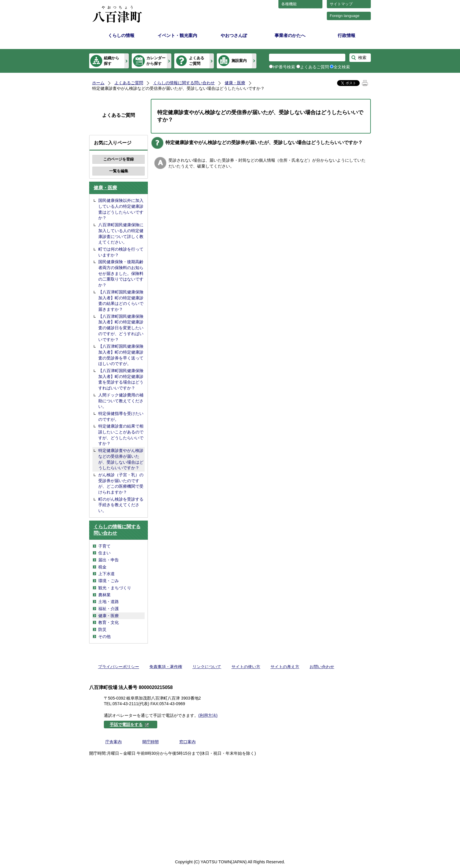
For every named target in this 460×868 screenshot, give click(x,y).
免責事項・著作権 (166, 667)
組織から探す (111, 61)
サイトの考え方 (285, 667)
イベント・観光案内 (177, 35)
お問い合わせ (322, 667)
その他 (104, 636)
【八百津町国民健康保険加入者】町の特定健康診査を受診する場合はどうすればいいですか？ (121, 379)
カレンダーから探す (156, 61)
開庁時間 (150, 742)
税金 (102, 567)
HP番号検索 (284, 67)
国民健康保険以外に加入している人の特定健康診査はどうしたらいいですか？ (121, 209)
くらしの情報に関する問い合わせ (184, 83)
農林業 (104, 595)
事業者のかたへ (290, 35)
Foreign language (345, 16)
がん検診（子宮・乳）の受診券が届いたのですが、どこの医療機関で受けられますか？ (121, 483)
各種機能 (289, 4)
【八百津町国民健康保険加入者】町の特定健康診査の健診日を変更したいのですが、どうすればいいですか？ (121, 328)
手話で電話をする (129, 725)
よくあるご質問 (197, 61)
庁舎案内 (114, 742)
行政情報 (346, 35)
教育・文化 (109, 622)
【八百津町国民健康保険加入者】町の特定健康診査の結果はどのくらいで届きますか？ (121, 301)
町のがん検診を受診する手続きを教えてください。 (121, 505)
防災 (102, 629)
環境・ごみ (109, 581)
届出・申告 (109, 560)
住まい (104, 553)
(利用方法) (208, 715)
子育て (104, 546)
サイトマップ (341, 4)
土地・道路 (109, 602)
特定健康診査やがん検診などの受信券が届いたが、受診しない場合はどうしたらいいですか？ (121, 459)
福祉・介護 (109, 609)
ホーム (98, 83)
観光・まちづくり (115, 588)
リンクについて (207, 667)
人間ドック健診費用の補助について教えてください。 (121, 401)
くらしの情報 (121, 35)
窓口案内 (187, 742)
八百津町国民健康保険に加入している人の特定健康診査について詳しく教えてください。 (121, 233)
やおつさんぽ (234, 35)
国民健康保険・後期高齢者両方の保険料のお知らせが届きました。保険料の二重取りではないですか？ (121, 273)
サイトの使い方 (246, 667)
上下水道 (106, 574)
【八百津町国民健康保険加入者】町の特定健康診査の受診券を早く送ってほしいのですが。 (121, 355)
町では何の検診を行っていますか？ (121, 252)
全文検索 (342, 67)
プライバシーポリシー (119, 667)
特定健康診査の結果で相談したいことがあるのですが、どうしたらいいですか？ (121, 435)
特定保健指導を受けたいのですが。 (121, 416)
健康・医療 (235, 83)
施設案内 (239, 61)
